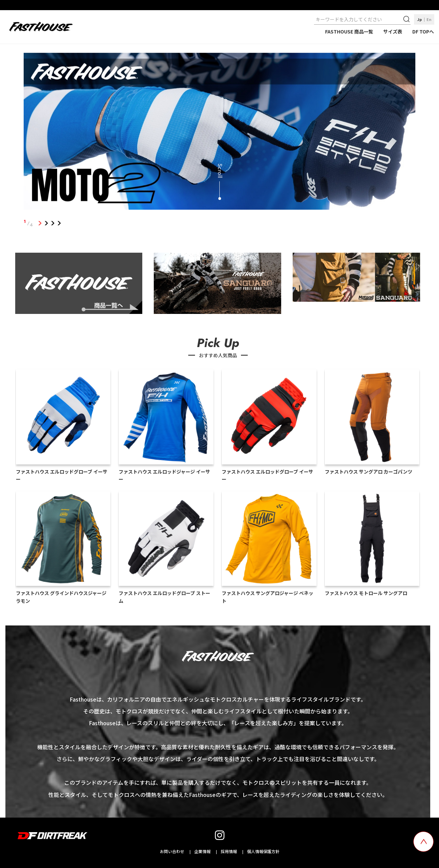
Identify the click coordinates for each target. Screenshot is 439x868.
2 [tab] (46, 223)
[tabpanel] (220, 133)
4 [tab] (59, 223)
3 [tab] (53, 223)
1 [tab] (40, 223)
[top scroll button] (423, 842)
